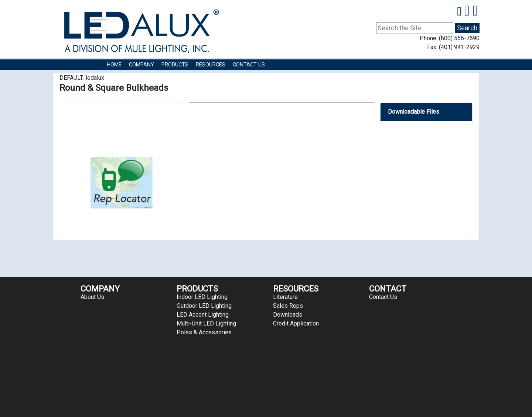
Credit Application (296, 323)
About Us (92, 297)
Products (175, 65)
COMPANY (141, 65)
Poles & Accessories (204, 332)
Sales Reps (288, 306)
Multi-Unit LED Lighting (206, 323)
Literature (285, 297)
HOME (114, 65)
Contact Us (249, 65)
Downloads (288, 315)
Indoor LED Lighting (202, 297)
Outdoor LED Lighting (204, 306)
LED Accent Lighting (203, 315)
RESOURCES (211, 65)
